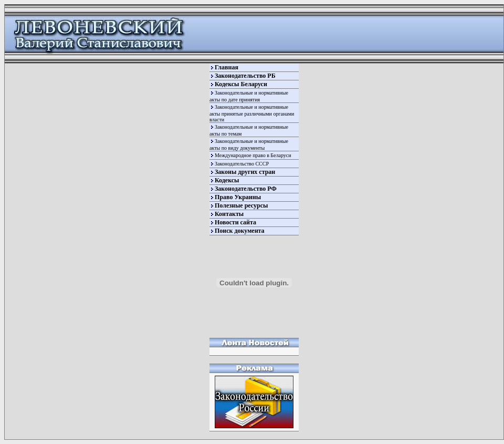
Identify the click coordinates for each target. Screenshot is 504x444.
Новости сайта (235, 222)
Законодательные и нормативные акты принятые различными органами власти (252, 113)
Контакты (229, 214)
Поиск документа (240, 231)
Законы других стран (245, 172)
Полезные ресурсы (241, 205)
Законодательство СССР (242, 164)
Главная (227, 67)
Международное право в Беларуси (253, 155)
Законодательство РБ (245, 76)
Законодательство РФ (246, 189)
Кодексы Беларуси (241, 84)
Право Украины (238, 197)
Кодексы (227, 180)
